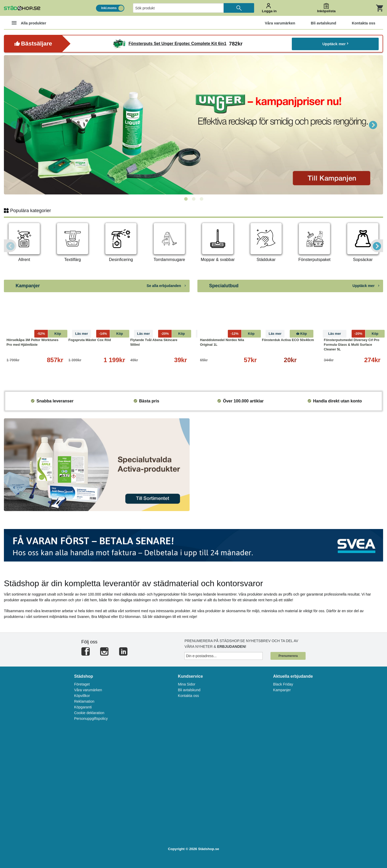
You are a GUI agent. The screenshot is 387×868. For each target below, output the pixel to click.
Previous (14, 125)
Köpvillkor (82, 696)
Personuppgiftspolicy (91, 719)
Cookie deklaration (89, 713)
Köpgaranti (83, 707)
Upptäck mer (335, 44)
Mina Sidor (187, 684)
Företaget (82, 684)
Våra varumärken (88, 690)
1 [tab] (186, 199)
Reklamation (84, 701)
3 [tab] (201, 199)
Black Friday (283, 684)
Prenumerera (288, 656)
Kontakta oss (188, 696)
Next (373, 125)
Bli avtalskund (189, 690)
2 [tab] (193, 199)
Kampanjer (282, 690)
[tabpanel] (193, 125)
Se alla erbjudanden (166, 286)
